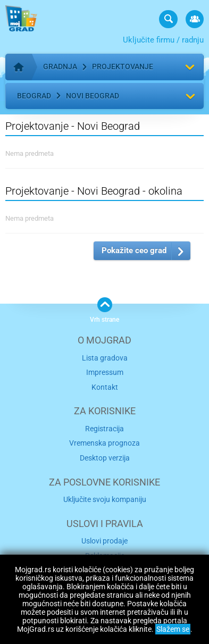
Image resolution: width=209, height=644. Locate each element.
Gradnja (60, 66)
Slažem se (173, 629)
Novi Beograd (93, 96)
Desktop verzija (105, 458)
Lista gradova (105, 358)
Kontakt (105, 387)
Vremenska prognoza (104, 443)
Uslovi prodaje (104, 541)
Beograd (34, 96)
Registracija (104, 429)
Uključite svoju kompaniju (105, 499)
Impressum (105, 372)
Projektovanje (123, 66)
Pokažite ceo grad (134, 250)
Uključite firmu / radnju (163, 40)
